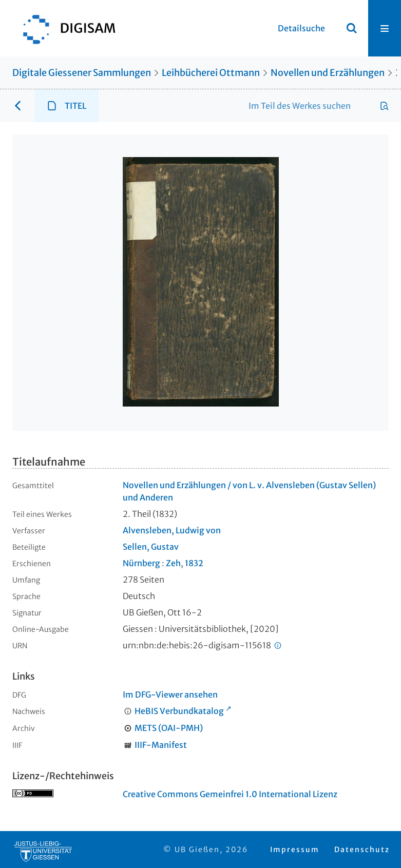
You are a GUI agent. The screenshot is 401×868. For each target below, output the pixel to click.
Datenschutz (362, 850)
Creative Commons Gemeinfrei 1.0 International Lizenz (230, 794)
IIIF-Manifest (161, 745)
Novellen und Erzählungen (328, 73)
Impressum (295, 850)
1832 (194, 563)
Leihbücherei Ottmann (211, 73)
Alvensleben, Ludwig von (172, 530)
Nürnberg (141, 563)
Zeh (173, 563)
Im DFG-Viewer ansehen (170, 695)
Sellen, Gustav (151, 547)
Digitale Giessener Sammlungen (82, 73)
